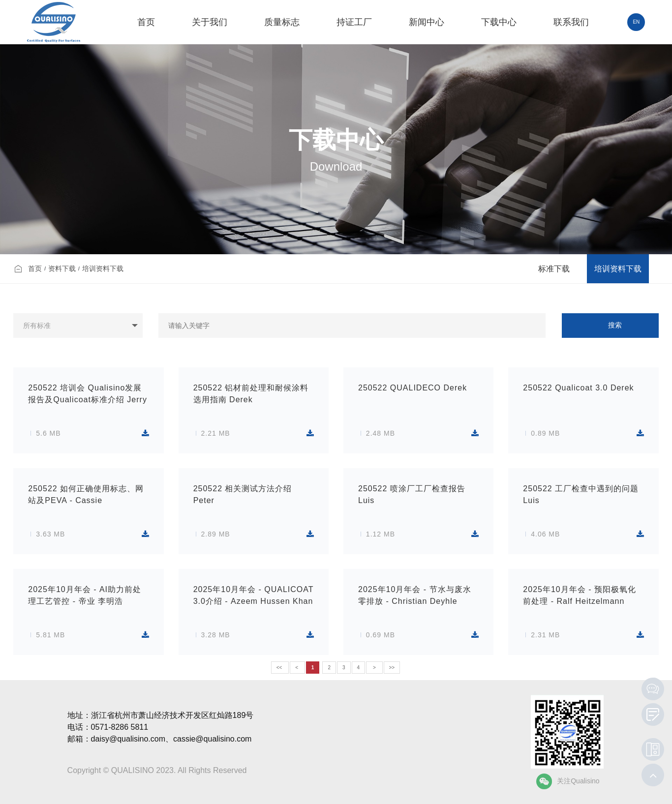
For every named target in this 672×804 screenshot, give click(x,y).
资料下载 (62, 268)
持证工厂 (354, 22)
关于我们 (210, 22)
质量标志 (282, 22)
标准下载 (554, 269)
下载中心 (499, 22)
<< (280, 668)
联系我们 (571, 22)
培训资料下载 (103, 268)
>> (392, 668)
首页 (146, 22)
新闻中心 (427, 22)
